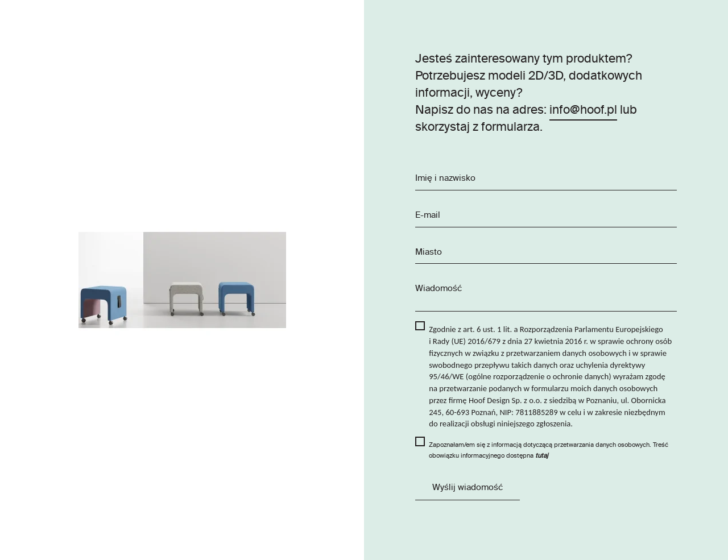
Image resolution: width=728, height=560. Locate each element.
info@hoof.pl (583, 111)
